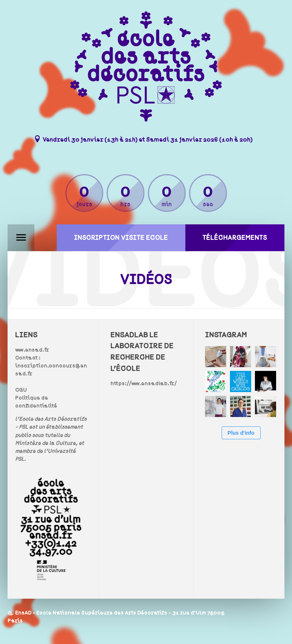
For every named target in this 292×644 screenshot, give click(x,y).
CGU (21, 390)
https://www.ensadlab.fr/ (144, 384)
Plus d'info (241, 433)
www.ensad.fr (32, 350)
